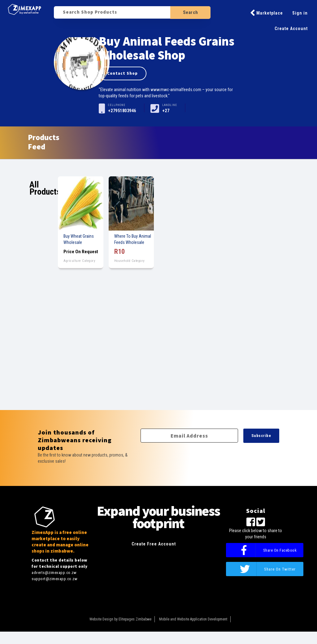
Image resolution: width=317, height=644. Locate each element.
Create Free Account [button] (154, 544)
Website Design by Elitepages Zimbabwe (120, 619)
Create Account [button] (291, 29)
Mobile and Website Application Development (193, 619)
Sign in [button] (300, 13)
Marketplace (267, 13)
